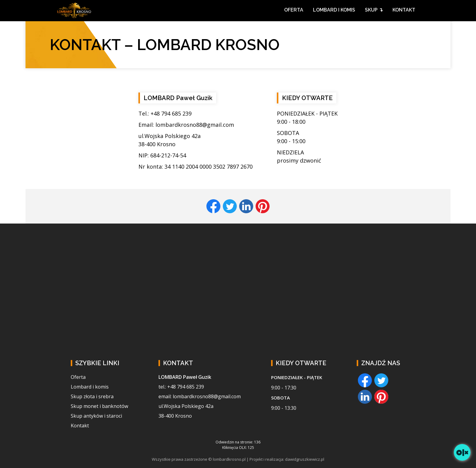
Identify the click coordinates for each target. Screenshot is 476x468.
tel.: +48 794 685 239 (181, 387)
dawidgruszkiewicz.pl (305, 459)
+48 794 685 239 (171, 113)
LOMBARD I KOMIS (334, 10)
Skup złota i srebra (92, 396)
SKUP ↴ (374, 10)
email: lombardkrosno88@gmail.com (200, 396)
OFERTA (294, 10)
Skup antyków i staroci (96, 416)
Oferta (78, 377)
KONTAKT (404, 10)
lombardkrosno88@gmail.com (195, 125)
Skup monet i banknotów (99, 406)
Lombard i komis (90, 387)
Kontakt (80, 426)
